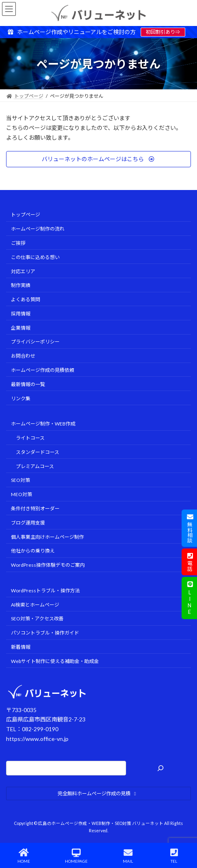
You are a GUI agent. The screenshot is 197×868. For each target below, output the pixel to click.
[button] (98, 159)
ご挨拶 (18, 243)
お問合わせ (23, 356)
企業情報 (21, 327)
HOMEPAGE (76, 856)
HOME (24, 856)
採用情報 (21, 313)
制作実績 (21, 285)
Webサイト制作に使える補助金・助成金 (55, 661)
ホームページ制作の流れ (38, 229)
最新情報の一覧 (28, 384)
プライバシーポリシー (35, 342)
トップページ (26, 215)
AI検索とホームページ (35, 604)
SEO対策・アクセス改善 (37, 619)
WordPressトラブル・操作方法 (45, 590)
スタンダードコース (37, 452)
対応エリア (23, 271)
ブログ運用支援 (28, 522)
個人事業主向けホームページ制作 (47, 537)
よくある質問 (26, 299)
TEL (174, 856)
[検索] (161, 768)
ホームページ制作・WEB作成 (43, 424)
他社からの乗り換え (33, 551)
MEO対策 (21, 494)
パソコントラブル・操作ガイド (45, 633)
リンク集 (21, 398)
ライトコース (30, 438)
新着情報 (21, 647)
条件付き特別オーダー (35, 508)
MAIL (128, 856)
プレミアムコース (35, 466)
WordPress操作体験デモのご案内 (48, 565)
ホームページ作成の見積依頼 (43, 370)
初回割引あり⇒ (163, 32)
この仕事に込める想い (35, 257)
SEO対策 (20, 480)
